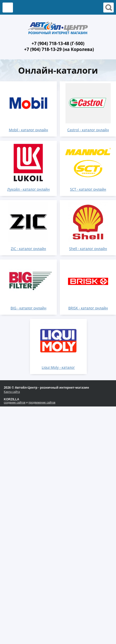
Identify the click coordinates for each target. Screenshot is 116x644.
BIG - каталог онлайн (28, 308)
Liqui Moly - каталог (58, 367)
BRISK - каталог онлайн (88, 308)
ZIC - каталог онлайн (29, 249)
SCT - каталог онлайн (88, 189)
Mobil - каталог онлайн (29, 130)
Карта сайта (12, 392)
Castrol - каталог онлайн (88, 130)
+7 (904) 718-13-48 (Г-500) (58, 43)
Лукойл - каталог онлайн (28, 189)
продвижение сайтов (42, 402)
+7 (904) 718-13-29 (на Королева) (59, 49)
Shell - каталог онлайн (88, 249)
